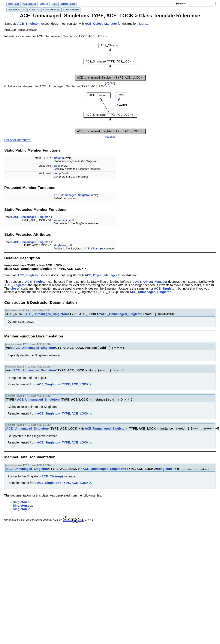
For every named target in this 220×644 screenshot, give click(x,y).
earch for (181, 4)
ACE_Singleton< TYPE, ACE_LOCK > (64, 385)
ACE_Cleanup (93, 249)
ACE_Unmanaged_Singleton (72, 195)
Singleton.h (21, 502)
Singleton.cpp (23, 506)
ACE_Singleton (28, 24)
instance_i (60, 221)
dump (57, 174)
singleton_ (60, 246)
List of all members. (18, 140)
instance (59, 158)
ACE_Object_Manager (101, 24)
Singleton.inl (22, 509)
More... (144, 24)
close (57, 166)
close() (15, 289)
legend (110, 83)
